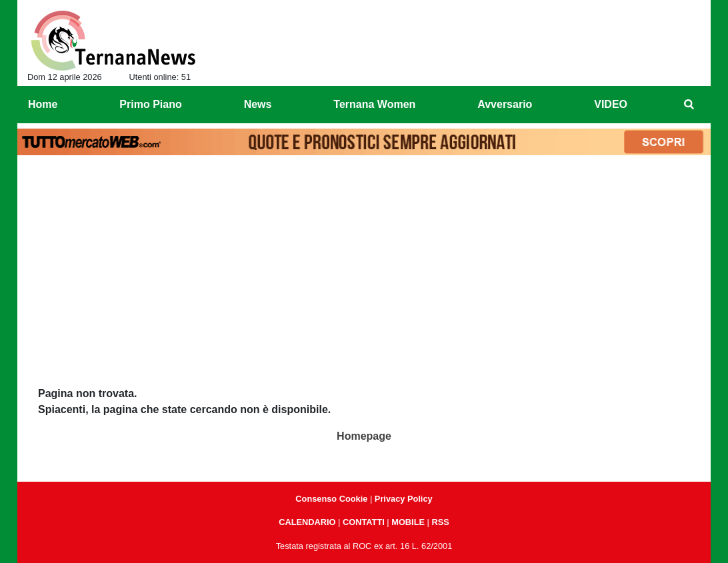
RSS (440, 522)
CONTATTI (364, 522)
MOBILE (408, 522)
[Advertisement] (364, 261)
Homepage (364, 436)
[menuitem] (689, 105)
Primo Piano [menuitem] (150, 104)
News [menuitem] (258, 104)
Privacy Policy (404, 499)
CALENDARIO (307, 522)
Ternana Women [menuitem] (374, 104)
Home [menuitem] (43, 104)
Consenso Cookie (331, 499)
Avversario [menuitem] (505, 104)
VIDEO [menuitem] (611, 104)
